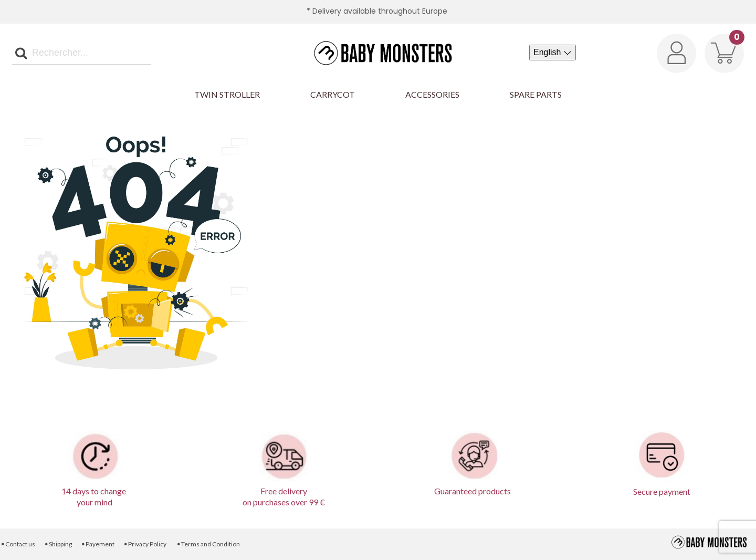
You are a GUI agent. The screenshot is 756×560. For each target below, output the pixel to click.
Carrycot (333, 94)
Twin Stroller (227, 94)
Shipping (58, 544)
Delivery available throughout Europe (380, 11)
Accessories (432, 94)
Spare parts (536, 94)
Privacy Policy (145, 544)
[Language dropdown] (553, 53)
